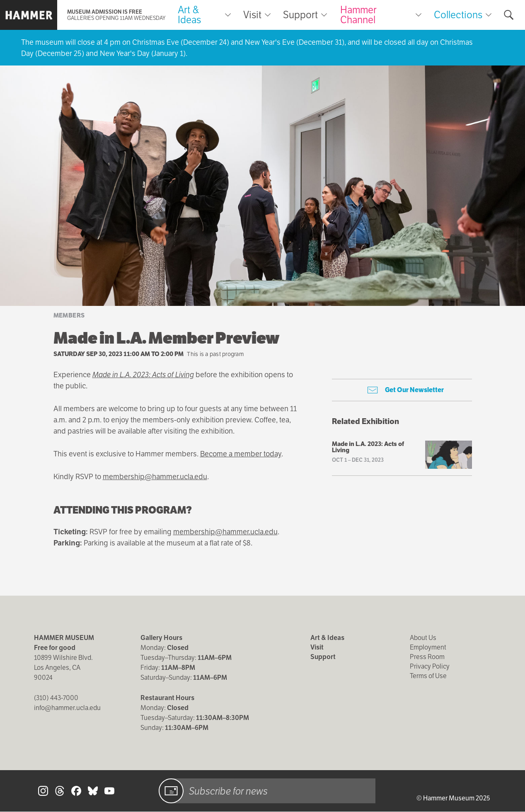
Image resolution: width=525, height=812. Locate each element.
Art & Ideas (189, 15)
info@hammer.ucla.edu (67, 708)
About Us (423, 638)
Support (300, 15)
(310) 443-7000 (56, 698)
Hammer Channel (358, 15)
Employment (428, 647)
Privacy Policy (430, 666)
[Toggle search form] (509, 15)
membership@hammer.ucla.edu (155, 476)
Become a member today (241, 454)
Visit (252, 15)
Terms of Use (428, 676)
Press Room (427, 657)
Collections (458, 15)
